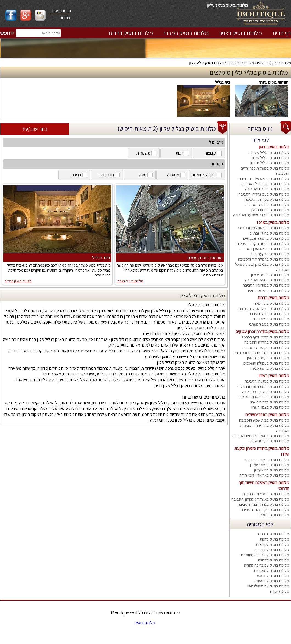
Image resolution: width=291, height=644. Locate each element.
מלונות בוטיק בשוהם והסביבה (267, 280)
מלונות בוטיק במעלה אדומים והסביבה (261, 436)
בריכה (80, 175)
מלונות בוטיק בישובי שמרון (270, 465)
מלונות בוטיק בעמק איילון (270, 275)
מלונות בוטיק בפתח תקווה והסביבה (263, 243)
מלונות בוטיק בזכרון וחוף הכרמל (265, 337)
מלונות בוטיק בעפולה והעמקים (266, 363)
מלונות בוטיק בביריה (18, 281)
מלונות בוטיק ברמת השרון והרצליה (263, 386)
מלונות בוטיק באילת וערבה (269, 314)
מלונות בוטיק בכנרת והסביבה (267, 189)
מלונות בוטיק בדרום (131, 33)
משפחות (147, 153)
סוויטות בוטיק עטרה (273, 82)
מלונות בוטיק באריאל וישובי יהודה (264, 475)
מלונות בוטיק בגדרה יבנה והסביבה (263, 504)
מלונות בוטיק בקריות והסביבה (267, 199)
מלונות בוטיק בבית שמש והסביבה (264, 420)
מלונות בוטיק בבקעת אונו (270, 254)
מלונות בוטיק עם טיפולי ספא (268, 586)
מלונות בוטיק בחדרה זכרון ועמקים (262, 331)
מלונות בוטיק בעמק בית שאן (268, 358)
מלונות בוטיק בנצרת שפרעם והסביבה (261, 215)
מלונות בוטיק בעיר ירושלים (269, 441)
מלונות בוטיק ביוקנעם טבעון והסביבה (261, 353)
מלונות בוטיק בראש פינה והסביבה (264, 178)
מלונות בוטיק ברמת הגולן (270, 210)
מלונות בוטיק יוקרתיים (273, 534)
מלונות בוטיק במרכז (186, 33)
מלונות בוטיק (282, 63)
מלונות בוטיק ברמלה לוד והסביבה (264, 259)
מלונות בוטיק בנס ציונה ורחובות (266, 494)
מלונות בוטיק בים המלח (271, 303)
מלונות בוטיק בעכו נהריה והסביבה (264, 194)
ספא (146, 175)
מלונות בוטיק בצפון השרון (270, 407)
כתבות (65, 18)
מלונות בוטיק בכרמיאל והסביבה (265, 184)
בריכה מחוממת (207, 175)
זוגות (183, 153)
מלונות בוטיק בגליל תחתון (270, 163)
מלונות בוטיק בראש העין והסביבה (264, 249)
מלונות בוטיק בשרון (274, 376)
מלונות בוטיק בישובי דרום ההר (267, 460)
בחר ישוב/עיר (35, 129)
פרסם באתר (61, 11)
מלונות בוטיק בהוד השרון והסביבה (264, 397)
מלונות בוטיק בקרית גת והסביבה (265, 509)
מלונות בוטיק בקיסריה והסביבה (266, 347)
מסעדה (177, 175)
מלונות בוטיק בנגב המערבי (269, 324)
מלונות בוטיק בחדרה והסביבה (267, 342)
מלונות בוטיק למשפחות (272, 570)
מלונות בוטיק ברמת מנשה (270, 368)
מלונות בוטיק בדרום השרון (270, 402)
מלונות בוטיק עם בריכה (272, 550)
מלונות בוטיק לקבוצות (272, 544)
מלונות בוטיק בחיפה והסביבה (267, 204)
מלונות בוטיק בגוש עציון (272, 470)
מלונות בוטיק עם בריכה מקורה (267, 565)
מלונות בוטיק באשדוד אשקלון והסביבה (260, 499)
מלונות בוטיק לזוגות (274, 539)
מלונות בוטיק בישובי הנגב (270, 319)
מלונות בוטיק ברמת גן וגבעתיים (266, 238)
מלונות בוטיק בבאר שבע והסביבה (264, 308)
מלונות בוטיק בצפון (240, 33)
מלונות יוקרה (280, 591)
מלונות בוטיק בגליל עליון (206, 63)
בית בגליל (223, 82)
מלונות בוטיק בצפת (130, 281)
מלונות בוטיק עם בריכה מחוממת (265, 555)
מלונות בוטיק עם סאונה (272, 581)
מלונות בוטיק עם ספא (273, 576)
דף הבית (282, 33)
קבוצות (214, 153)
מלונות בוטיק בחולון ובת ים (269, 233)
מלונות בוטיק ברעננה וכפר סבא (266, 392)
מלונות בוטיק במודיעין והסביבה (266, 285)
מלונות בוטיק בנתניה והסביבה (267, 381)
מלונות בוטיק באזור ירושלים (267, 415)
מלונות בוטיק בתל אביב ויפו (269, 290)
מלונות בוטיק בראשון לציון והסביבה (263, 228)
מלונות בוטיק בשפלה (273, 515)
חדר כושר (110, 175)
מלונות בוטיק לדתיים (274, 560)
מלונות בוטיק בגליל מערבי (269, 152)
